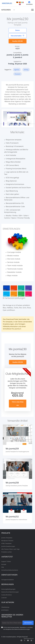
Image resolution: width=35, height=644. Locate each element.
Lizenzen (4, 598)
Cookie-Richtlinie (7, 595)
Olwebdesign (5, 607)
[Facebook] (21, 640)
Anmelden (29, 3)
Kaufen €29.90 (18, 41)
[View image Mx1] (29, 114)
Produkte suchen (7, 552)
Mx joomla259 (12, 449)
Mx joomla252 (12, 517)
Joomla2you (5, 610)
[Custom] (31, 640)
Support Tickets (6, 561)
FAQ (3, 567)
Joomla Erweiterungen (8, 546)
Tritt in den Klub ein (18, 404)
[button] (12, 124)
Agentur (17, 70)
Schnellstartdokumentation (10, 570)
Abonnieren (28, 623)
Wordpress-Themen (7, 541)
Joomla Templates (7, 538)
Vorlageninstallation (8, 580)
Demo (17, 30)
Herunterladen (17, 36)
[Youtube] (28, 640)
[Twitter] (25, 640)
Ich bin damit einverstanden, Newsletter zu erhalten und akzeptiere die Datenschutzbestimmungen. (18, 628)
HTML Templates (6, 543)
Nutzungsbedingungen (8, 589)
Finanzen (17, 74)
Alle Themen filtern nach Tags (10, 549)
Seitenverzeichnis (29, 638)
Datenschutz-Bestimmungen (10, 592)
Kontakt (4, 564)
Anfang (26, 70)
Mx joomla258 (12, 483)
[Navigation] (32, 10)
